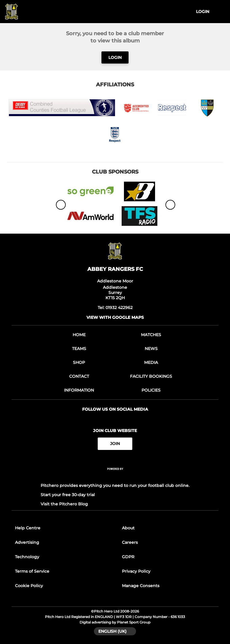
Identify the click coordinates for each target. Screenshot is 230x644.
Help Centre (28, 528)
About (128, 528)
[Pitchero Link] (115, 476)
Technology (27, 557)
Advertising (27, 542)
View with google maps (115, 317)
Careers (130, 542)
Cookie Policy (29, 586)
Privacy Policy (136, 571)
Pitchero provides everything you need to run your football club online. (115, 485)
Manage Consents (141, 586)
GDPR (128, 557)
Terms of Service (32, 571)
